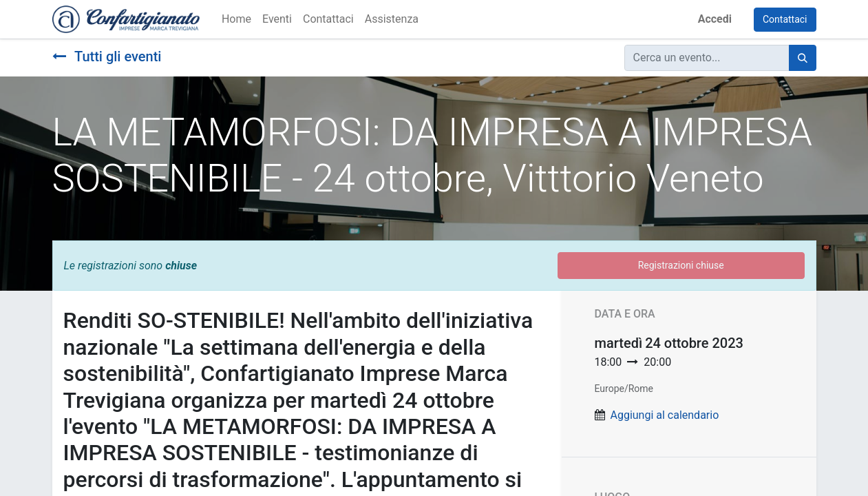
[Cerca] (803, 58)
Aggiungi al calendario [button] (664, 415)
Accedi (715, 19)
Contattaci (785, 19)
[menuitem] (236, 19)
